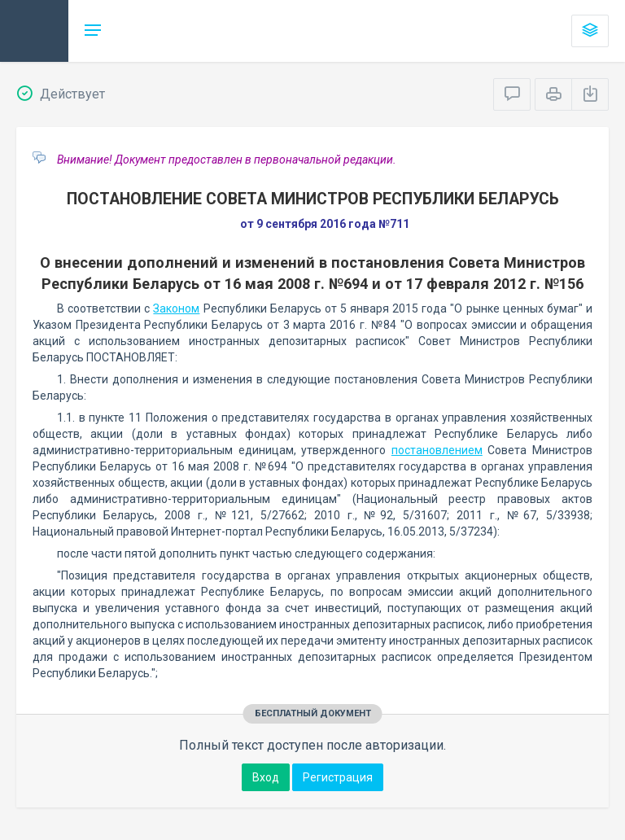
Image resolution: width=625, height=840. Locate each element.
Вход (266, 777)
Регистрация (338, 777)
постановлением (437, 450)
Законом (176, 308)
